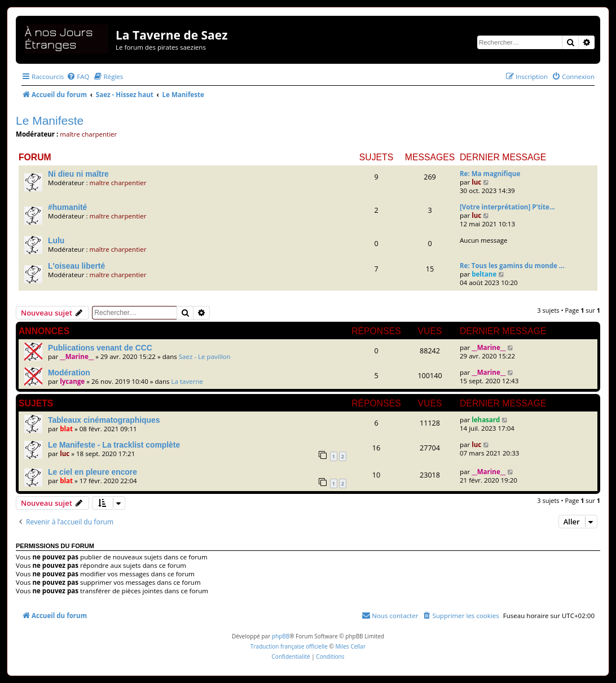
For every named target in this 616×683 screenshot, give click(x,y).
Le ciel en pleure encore (93, 472)
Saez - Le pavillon (205, 356)
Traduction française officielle (289, 646)
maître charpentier (88, 134)
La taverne (188, 381)
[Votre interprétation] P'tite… (507, 207)
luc (476, 182)
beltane (484, 274)
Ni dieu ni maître (78, 174)
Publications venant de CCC (100, 348)
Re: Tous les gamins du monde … (512, 266)
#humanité (67, 207)
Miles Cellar (350, 646)
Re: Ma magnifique (490, 174)
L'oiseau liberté (76, 266)
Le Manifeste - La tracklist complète (114, 445)
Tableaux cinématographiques (104, 420)
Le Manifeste (50, 121)
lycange (72, 381)
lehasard (486, 420)
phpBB (281, 636)
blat (66, 429)
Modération (69, 373)
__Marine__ (77, 356)
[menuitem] (78, 76)
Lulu (56, 240)
